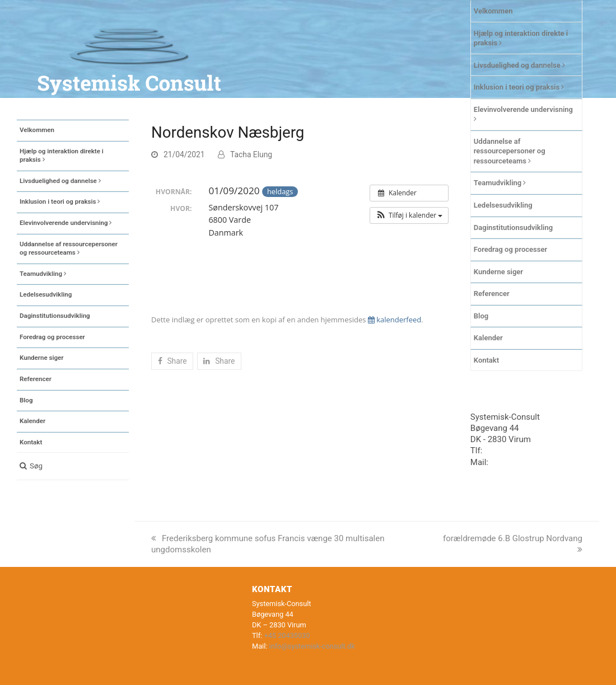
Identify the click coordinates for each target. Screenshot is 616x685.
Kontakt (486, 360)
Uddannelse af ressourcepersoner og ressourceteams (510, 151)
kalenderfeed (395, 320)
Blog (481, 316)
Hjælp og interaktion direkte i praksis (521, 38)
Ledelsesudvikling (503, 205)
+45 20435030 (512, 451)
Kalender (488, 338)
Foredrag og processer (510, 249)
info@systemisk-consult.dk (312, 646)
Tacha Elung (251, 154)
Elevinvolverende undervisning (523, 114)
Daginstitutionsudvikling (513, 227)
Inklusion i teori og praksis (519, 87)
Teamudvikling (500, 183)
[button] (73, 466)
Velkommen (493, 11)
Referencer (492, 294)
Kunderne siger (498, 272)
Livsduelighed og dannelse (519, 65)
